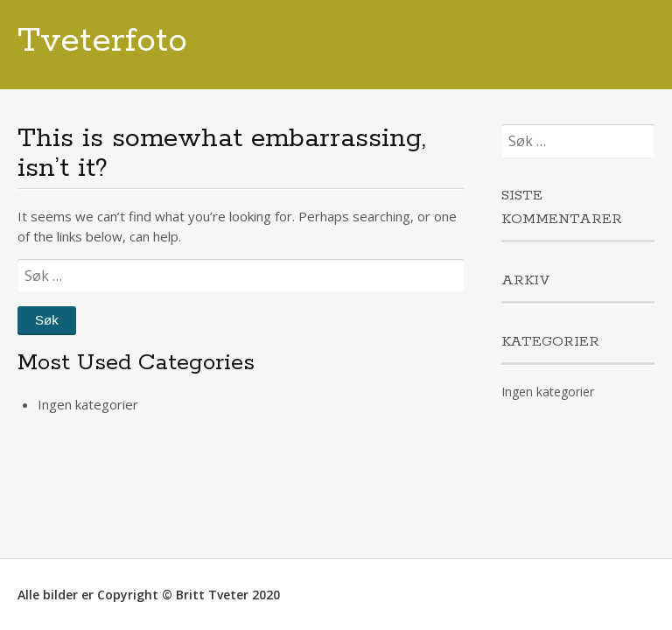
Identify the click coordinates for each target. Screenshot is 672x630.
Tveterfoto (102, 41)
